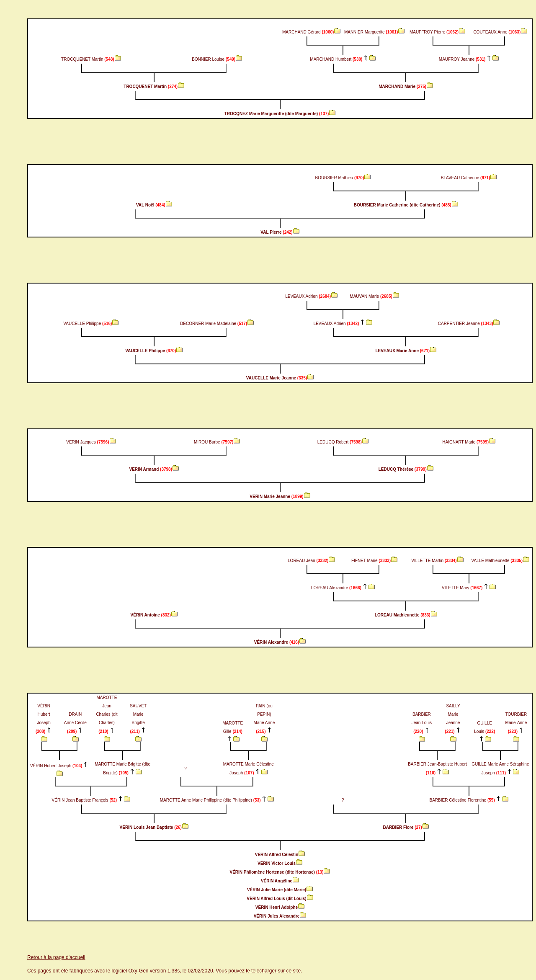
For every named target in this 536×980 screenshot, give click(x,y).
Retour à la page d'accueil (56, 957)
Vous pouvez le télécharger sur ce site (258, 971)
